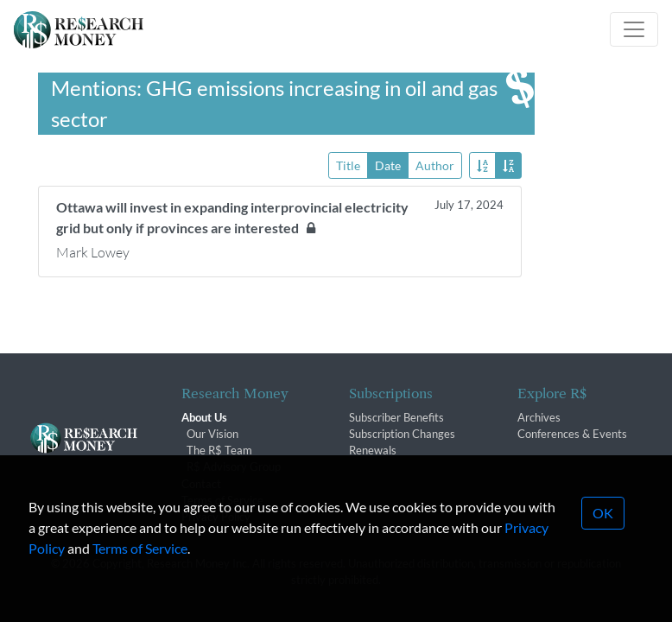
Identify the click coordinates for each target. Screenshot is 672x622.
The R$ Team (219, 450)
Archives (539, 417)
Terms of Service (140, 562)
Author (435, 165)
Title (348, 165)
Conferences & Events (572, 434)
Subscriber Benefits (396, 417)
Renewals (373, 450)
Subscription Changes (402, 434)
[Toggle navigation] (634, 29)
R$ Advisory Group (234, 466)
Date (388, 165)
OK (603, 527)
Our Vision (212, 434)
